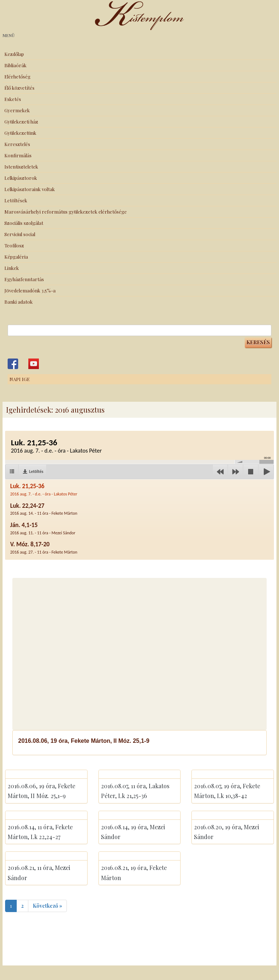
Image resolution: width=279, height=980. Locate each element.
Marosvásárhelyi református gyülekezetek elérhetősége (66, 212)
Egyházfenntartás (24, 279)
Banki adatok (19, 302)
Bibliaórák (15, 65)
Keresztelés (17, 144)
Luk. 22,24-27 (44, 509)
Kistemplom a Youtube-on (34, 364)
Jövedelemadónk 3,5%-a (30, 290)
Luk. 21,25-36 (44, 489)
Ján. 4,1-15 (43, 528)
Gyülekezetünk (20, 133)
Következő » (47, 906)
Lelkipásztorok (21, 178)
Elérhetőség (17, 76)
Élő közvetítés (19, 88)
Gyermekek (17, 110)
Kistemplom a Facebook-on (13, 364)
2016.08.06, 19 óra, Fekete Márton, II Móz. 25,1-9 (84, 741)
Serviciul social (20, 234)
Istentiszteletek (21, 167)
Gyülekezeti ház (21, 122)
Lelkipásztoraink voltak (30, 189)
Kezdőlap (14, 54)
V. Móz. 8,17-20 (44, 548)
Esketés (13, 99)
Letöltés (36, 471)
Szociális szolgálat (24, 223)
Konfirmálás (18, 155)
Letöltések (16, 200)
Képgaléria (16, 257)
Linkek (12, 268)
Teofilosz (14, 245)
